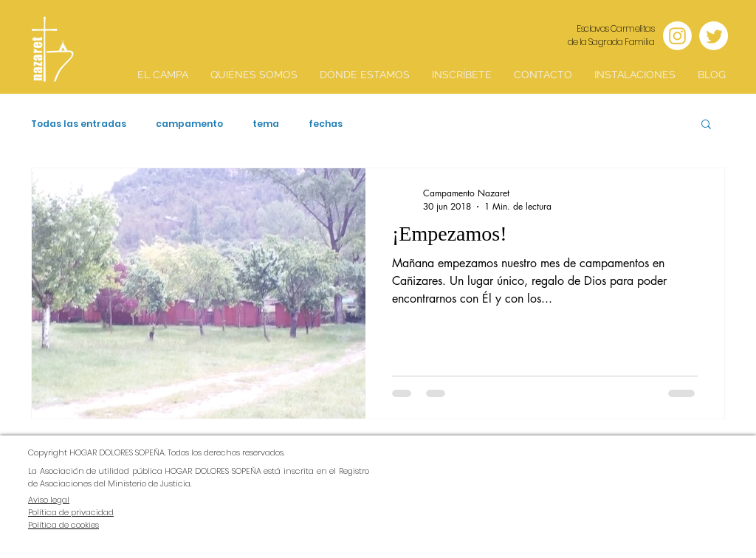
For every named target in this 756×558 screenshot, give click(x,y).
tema (266, 124)
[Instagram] (677, 36)
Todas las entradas (79, 124)
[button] (706, 125)
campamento (189, 124)
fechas (326, 124)
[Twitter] (714, 36)
